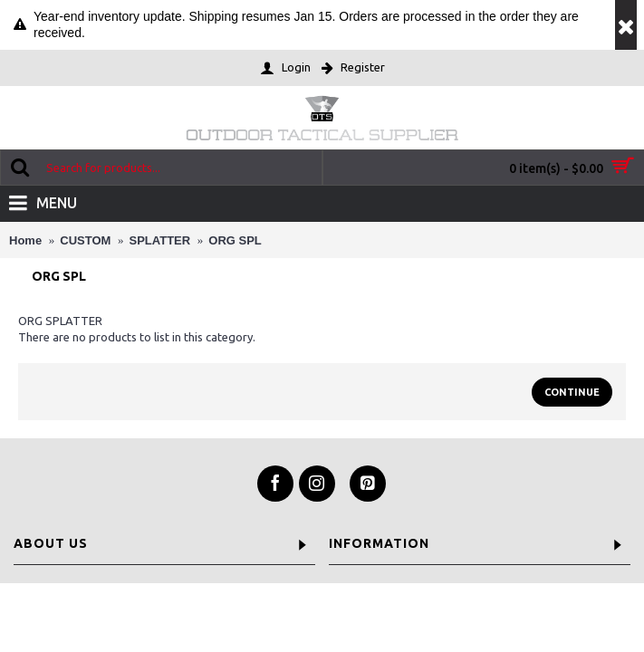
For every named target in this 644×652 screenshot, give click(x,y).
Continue (572, 392)
